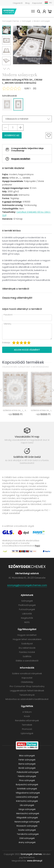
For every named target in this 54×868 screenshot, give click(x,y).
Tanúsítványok (27, 695)
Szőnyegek (26, 21)
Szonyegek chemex (9, 11)
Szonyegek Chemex (11, 21)
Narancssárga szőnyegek (27, 822)
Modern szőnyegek (42, 21)
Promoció (27, 729)
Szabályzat (27, 644)
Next (5, 69)
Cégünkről (18, 3)
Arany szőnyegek (27, 842)
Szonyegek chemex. (31, 854)
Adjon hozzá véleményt (27, 350)
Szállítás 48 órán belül (27, 457)
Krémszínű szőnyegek (27, 801)
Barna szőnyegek (27, 764)
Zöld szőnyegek (27, 838)
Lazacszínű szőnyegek (27, 797)
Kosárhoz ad (12, 135)
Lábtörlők (27, 614)
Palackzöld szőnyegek (28, 772)
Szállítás (27, 656)
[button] (27, 119)
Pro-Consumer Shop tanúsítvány (27, 686)
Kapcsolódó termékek (23, 362)
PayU (37, 546)
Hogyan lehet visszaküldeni (27, 639)
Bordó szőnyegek (27, 768)
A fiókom (44, 12)
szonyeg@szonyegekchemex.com (27, 585)
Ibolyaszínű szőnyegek (27, 785)
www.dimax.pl (35, 861)
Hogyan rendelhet (21, 159)
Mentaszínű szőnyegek (28, 813)
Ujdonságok (27, 733)
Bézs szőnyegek (27, 756)
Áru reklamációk (27, 648)
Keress (39, 12)
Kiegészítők (27, 618)
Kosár (50, 12)
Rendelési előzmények (27, 720)
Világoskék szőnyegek (27, 818)
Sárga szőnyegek (27, 809)
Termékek (27, 725)
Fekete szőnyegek (27, 776)
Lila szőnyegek (27, 805)
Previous (8, 69)
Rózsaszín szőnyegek (27, 826)
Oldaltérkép (27, 682)
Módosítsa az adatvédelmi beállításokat (27, 699)
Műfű (27, 622)
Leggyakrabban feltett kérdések (27, 691)
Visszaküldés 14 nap (27, 437)
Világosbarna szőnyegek (28, 793)
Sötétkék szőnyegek (27, 789)
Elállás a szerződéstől (27, 661)
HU (51, 3)
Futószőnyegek (27, 609)
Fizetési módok (27, 652)
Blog (27, 3)
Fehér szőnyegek (27, 760)
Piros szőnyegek (27, 780)
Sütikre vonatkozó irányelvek (27, 673)
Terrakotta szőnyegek (28, 834)
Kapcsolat (37, 3)
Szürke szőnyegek (27, 830)
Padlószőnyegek (27, 605)
